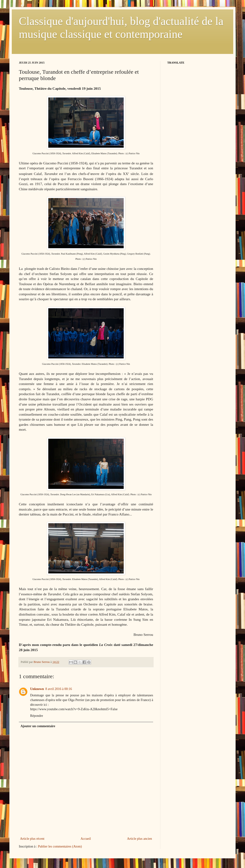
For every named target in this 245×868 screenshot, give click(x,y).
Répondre (37, 716)
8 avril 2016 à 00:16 (59, 689)
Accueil (86, 839)
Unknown (37, 689)
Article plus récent (32, 839)
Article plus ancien (139, 839)
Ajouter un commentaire (38, 726)
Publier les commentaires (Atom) (60, 846)
